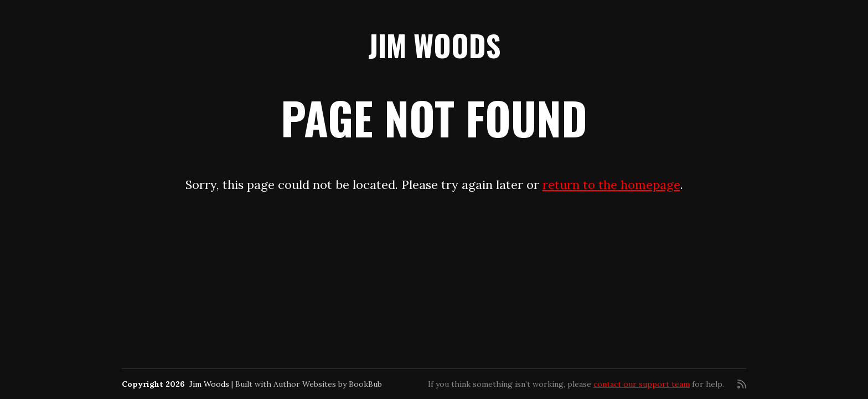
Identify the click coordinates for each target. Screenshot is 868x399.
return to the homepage (611, 185)
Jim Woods (434, 45)
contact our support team (642, 384)
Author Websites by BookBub (328, 384)
